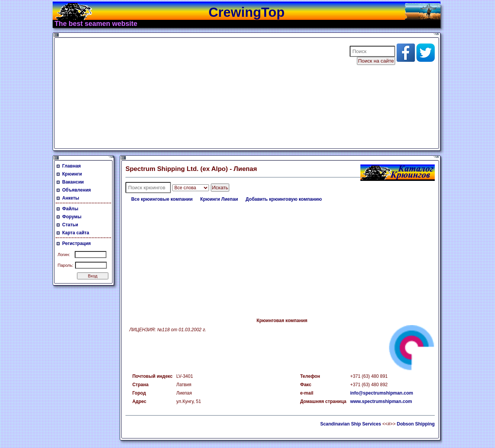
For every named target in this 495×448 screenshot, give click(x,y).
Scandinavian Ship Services (351, 424)
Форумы (72, 217)
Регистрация (76, 243)
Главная (72, 166)
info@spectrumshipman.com (382, 393)
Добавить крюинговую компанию (284, 199)
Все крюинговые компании (162, 199)
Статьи (70, 225)
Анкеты (71, 198)
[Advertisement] (197, 93)
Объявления (76, 190)
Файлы (70, 209)
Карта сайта (76, 233)
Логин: (64, 255)
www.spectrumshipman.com (381, 401)
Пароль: (65, 265)
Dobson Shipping (415, 424)
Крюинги (72, 174)
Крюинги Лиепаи (219, 199)
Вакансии (73, 182)
